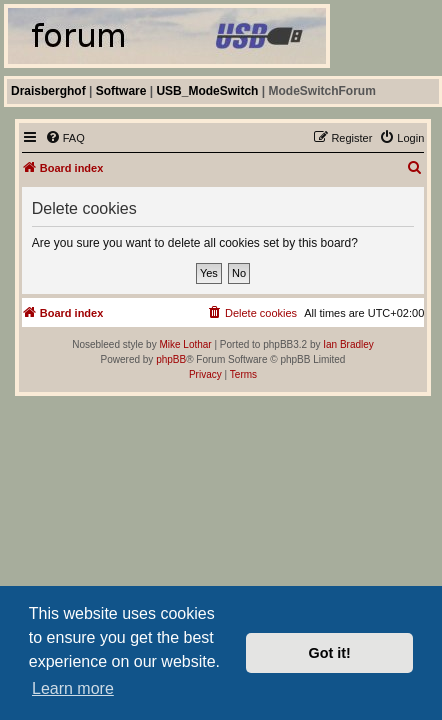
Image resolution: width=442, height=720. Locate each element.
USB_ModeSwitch (207, 91)
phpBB (171, 359)
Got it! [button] (330, 653)
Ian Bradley (348, 344)
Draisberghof (48, 91)
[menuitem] (65, 138)
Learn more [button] (73, 688)
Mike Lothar (185, 344)
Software (121, 91)
